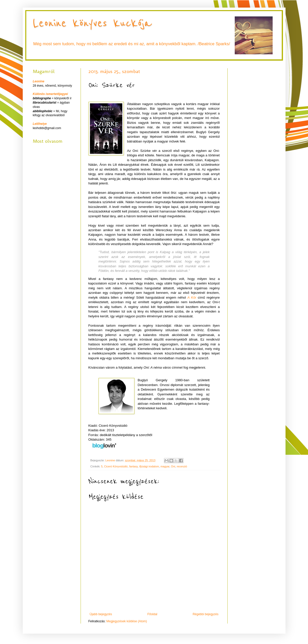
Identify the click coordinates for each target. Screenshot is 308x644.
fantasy (133, 466)
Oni (173, 466)
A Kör (192, 297)
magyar (165, 466)
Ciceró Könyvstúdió (116, 466)
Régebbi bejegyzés (205, 614)
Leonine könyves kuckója (92, 23)
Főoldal (152, 614)
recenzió (182, 466)
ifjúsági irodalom (149, 466)
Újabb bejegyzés (101, 614)
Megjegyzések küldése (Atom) (127, 621)
